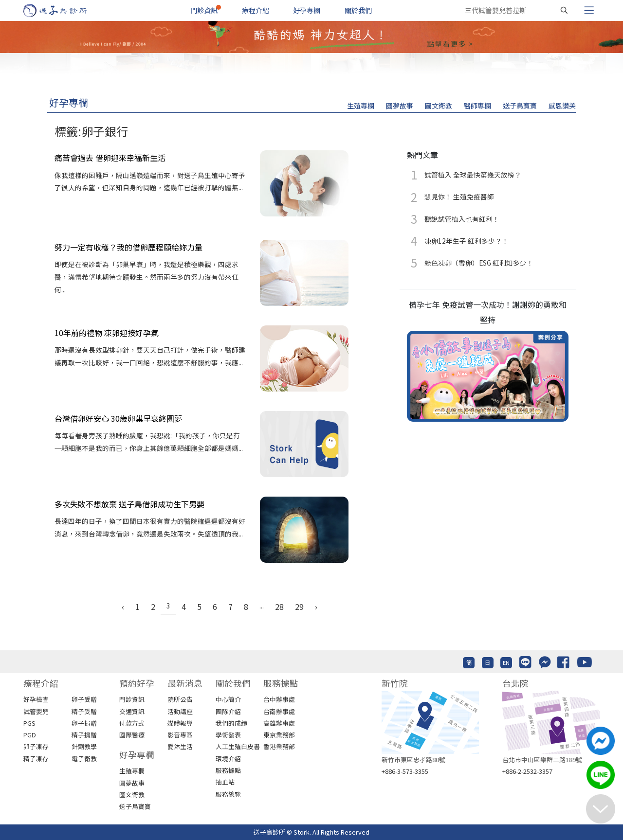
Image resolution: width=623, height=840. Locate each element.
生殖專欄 (361, 106)
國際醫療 (132, 735)
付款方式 (132, 723)
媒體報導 (180, 723)
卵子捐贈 (84, 723)
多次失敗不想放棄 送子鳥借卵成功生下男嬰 (129, 504)
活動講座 (180, 711)
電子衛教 (84, 759)
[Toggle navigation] (589, 10)
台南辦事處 (279, 711)
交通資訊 (132, 711)
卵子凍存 (36, 746)
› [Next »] (316, 607)
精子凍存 (36, 759)
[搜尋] (564, 10)
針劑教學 (84, 746)
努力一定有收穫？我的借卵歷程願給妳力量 (128, 247)
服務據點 (228, 770)
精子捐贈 (84, 735)
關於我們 (358, 10)
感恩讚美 (562, 106)
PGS (29, 723)
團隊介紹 (228, 711)
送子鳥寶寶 (520, 106)
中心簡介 (228, 699)
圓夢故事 (400, 106)
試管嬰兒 (36, 711)
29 (299, 607)
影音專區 (180, 735)
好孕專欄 (307, 10)
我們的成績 (231, 723)
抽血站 (225, 782)
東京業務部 (279, 735)
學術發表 (228, 735)
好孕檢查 (36, 699)
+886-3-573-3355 (405, 771)
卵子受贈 (84, 699)
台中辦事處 (279, 699)
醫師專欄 (477, 106)
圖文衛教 (439, 106)
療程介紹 (256, 10)
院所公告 (180, 699)
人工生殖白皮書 (238, 746)
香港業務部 (279, 746)
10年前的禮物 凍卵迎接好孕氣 (107, 333)
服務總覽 (228, 794)
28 (279, 607)
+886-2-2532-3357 (527, 771)
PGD (30, 735)
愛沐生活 (180, 746)
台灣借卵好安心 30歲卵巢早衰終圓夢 (118, 418)
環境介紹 (228, 759)
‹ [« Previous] (123, 607)
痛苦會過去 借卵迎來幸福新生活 (110, 158)
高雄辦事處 (279, 723)
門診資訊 (204, 10)
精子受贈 (84, 711)
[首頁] (64, 10)
